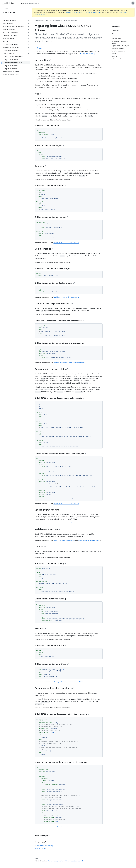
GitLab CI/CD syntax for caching (50, 563)
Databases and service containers (54, 688)
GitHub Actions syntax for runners (51, 217)
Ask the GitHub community (44, 846)
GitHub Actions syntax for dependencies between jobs (61, 454)
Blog (83, 861)
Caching (40, 546)
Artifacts (40, 629)
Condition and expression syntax (54, 303)
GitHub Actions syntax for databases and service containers (63, 762)
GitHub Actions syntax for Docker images (55, 283)
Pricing (67, 861)
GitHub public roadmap (87, 54)
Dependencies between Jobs (51, 369)
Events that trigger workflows (64, 523)
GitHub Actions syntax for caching (51, 599)
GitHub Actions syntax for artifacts (52, 664)
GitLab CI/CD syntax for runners (50, 186)
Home (5, 9)
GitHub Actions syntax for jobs (50, 145)
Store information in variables (64, 540)
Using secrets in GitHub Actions (89, 540)
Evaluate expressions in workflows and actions (70, 363)
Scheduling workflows (48, 510)
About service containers (62, 827)
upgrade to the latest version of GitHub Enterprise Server (83, 12)
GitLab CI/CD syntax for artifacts (51, 646)
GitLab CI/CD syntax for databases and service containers (62, 714)
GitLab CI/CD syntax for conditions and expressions (59, 321)
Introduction (43, 60)
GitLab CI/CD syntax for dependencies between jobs (59, 398)
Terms (50, 861)
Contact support (41, 848)
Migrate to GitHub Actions (54, 20)
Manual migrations (70, 20)
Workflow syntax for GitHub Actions (66, 242)
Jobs (38, 94)
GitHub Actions (10, 13)
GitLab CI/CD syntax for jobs (49, 125)
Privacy (56, 861)
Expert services (75, 861)
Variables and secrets (47, 529)
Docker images (44, 249)
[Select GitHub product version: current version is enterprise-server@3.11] (30, 3)
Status (61, 861)
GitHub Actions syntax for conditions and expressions (60, 343)
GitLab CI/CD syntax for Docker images (54, 268)
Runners (40, 166)
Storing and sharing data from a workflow (68, 682)
